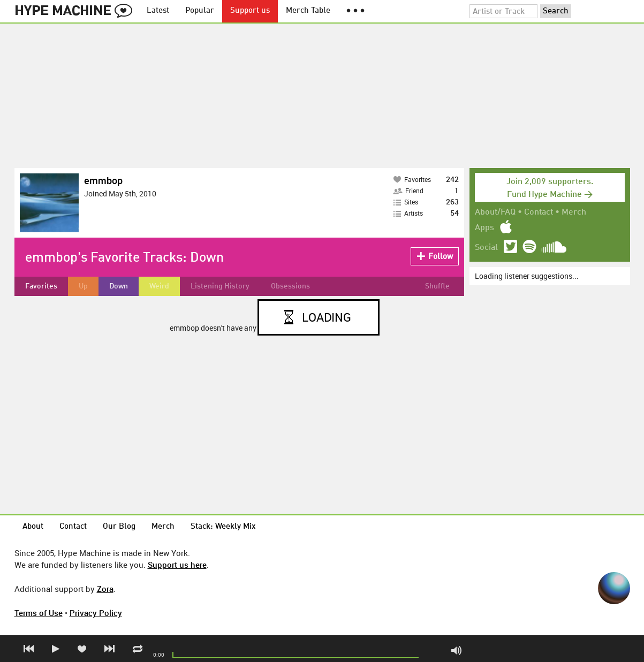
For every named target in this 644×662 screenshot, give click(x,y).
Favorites (41, 286)
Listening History (220, 286)
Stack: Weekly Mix (223, 527)
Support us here (177, 565)
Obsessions (290, 286)
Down (119, 286)
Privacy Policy (96, 613)
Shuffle (437, 286)
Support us (250, 11)
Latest (158, 11)
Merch (574, 212)
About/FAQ (495, 212)
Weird (159, 286)
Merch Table (308, 11)
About (33, 527)
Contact (539, 212)
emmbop (103, 180)
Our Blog (119, 527)
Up (83, 286)
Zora (105, 589)
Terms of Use (39, 613)
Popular (200, 11)
